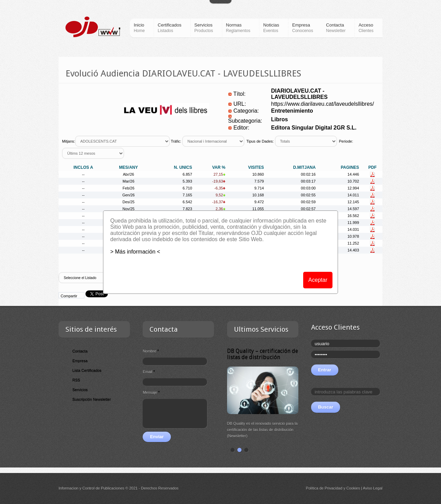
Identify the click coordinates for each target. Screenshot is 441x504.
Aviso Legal (373, 488)
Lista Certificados (87, 370)
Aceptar (318, 280)
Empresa (80, 361)
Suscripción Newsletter (92, 399)
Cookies (353, 488)
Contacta (80, 351)
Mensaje (151, 392)
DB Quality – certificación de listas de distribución (263, 354)
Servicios (80, 390)
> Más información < (135, 252)
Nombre (151, 351)
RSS (76, 380)
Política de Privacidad (324, 488)
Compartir (69, 296)
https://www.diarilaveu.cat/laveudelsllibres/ (323, 104)
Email (149, 372)
